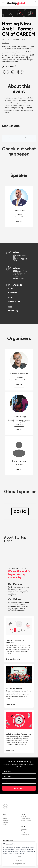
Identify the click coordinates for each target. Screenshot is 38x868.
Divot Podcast (25, 835)
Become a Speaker (26, 821)
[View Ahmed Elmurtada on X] (19, 370)
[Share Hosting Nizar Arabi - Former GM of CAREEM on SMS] (22, 72)
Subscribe (18, 788)
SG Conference (25, 817)
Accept (19, 857)
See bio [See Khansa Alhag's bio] (19, 429)
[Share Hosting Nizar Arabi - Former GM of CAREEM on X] (8, 72)
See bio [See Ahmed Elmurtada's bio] (19, 385)
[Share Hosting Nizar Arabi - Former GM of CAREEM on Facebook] (4, 72)
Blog (22, 831)
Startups (5, 821)
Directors (6, 824)
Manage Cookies (19, 864)
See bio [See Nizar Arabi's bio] (19, 221)
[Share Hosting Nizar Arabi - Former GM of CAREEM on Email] (18, 72)
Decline (19, 860)
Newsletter (24, 829)
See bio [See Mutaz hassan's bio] (19, 469)
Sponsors (6, 822)
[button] (36, 3)
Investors (6, 817)
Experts (5, 819)
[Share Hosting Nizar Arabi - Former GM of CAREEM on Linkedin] (13, 72)
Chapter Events (25, 819)
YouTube (23, 833)
